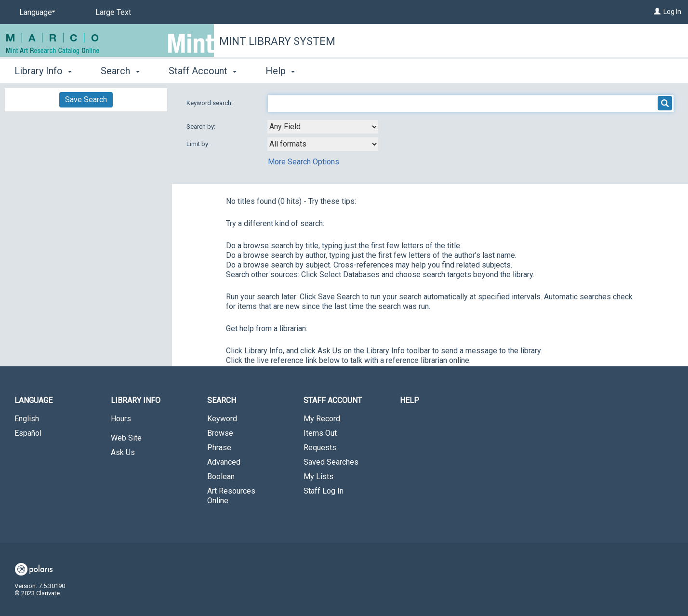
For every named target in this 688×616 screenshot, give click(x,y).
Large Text (113, 12)
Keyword (222, 419)
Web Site (126, 438)
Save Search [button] (86, 100)
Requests (320, 448)
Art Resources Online (231, 496)
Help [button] (280, 71)
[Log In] (657, 12)
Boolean (221, 476)
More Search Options (304, 162)
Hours (121, 419)
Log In (672, 12)
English (27, 419)
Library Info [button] (43, 71)
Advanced (224, 462)
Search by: (202, 127)
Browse (220, 433)
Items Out (320, 433)
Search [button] (120, 71)
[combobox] (323, 127)
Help (410, 400)
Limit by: (199, 144)
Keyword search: (210, 103)
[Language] (36, 13)
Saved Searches (331, 462)
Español (28, 433)
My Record (322, 419)
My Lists (318, 476)
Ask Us (123, 452)
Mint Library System (277, 41)
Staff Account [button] (203, 71)
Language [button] (33, 400)
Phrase (219, 448)
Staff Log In (324, 491)
